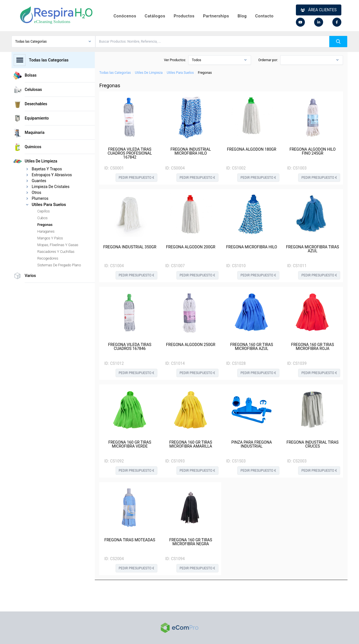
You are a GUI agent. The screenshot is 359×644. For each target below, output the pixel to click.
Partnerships (216, 16)
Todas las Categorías (115, 73)
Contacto (264, 16)
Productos (184, 16)
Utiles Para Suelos (180, 73)
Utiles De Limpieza (149, 73)
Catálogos (155, 16)
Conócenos (125, 16)
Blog (242, 16)
